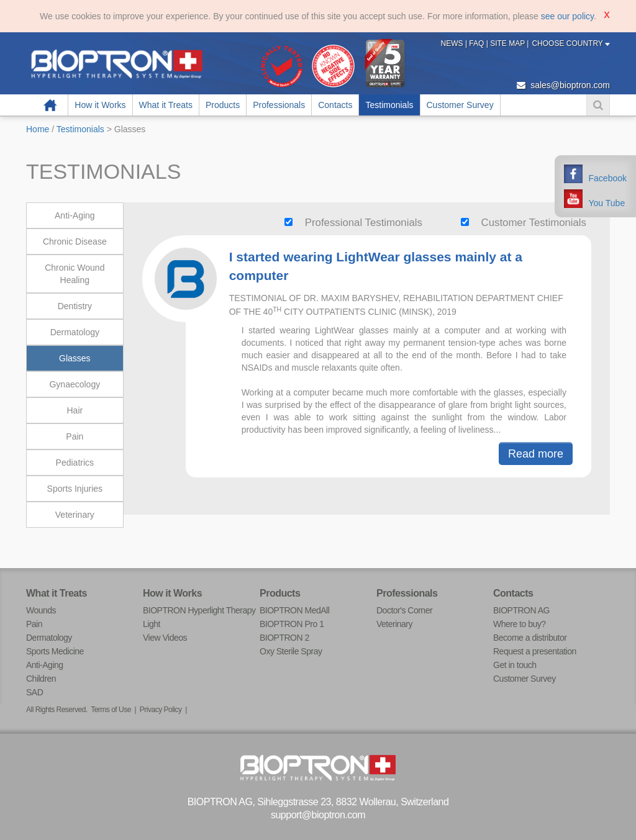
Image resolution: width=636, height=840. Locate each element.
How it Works (100, 105)
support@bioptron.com (318, 815)
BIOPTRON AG (521, 610)
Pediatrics (75, 463)
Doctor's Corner (404, 610)
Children (41, 679)
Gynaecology (75, 384)
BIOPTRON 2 (284, 638)
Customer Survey (460, 105)
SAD (34, 692)
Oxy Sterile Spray (291, 651)
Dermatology (75, 332)
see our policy (567, 16)
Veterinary (75, 515)
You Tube (607, 203)
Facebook (608, 178)
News (453, 43)
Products (223, 105)
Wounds (41, 610)
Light (152, 624)
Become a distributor (530, 638)
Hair (75, 410)
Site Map (508, 43)
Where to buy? (520, 624)
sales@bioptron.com (563, 85)
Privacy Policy (161, 710)
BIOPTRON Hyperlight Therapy (199, 610)
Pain (75, 436)
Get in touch (515, 665)
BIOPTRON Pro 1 (292, 624)
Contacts (335, 105)
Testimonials (389, 105)
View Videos (165, 638)
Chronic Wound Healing (75, 274)
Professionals (279, 105)
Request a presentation (535, 651)
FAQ (477, 43)
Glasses (75, 358)
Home (50, 105)
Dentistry (75, 306)
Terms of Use (111, 710)
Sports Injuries (75, 489)
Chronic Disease (75, 242)
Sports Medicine (55, 651)
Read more (536, 454)
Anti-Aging (75, 215)
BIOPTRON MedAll (294, 610)
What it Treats (166, 105)
